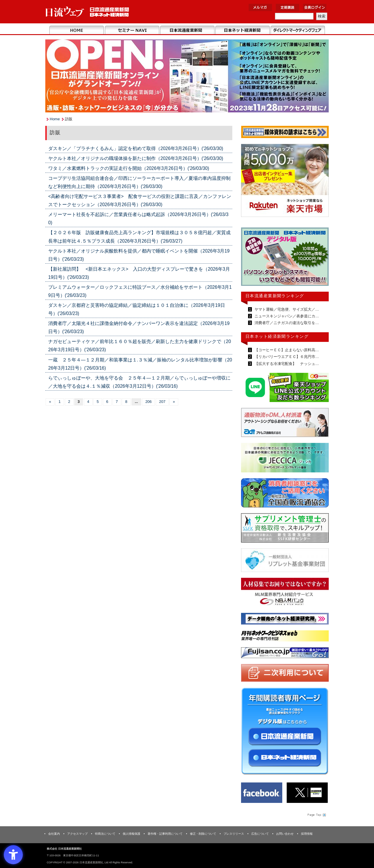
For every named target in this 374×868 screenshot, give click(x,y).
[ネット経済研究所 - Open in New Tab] (285, 620)
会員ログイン (315, 7)
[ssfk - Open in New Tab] (285, 529)
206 (148, 402)
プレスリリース (234, 834)
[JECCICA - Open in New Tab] (285, 459)
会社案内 (54, 834)
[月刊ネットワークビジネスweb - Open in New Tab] (285, 637)
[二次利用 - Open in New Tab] (285, 674)
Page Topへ (316, 815)
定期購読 (288, 7)
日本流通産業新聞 (187, 30)
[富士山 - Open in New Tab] (285, 654)
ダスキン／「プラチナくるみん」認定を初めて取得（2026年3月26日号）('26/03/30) (136, 148)
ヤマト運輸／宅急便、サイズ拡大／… (286, 309)
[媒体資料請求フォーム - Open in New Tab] (285, 133)
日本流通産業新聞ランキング (275, 296)
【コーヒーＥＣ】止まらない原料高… (286, 350)
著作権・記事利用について (165, 834)
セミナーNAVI (132, 30)
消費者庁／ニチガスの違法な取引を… (286, 323)
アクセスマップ (77, 834)
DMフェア (298, 30)
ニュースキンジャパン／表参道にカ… (286, 316)
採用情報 (307, 834)
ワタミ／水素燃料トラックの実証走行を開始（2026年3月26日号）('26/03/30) (129, 168)
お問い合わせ (285, 834)
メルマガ (260, 7)
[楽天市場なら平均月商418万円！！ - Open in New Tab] (285, 181)
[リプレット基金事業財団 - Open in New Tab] (285, 561)
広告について (260, 834)
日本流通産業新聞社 (88, 12)
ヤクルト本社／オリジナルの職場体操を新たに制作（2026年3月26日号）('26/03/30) (136, 158)
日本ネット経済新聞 (242, 30)
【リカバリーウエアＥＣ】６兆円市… (286, 357)
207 (162, 402)
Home (77, 30)
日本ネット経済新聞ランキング (277, 336)
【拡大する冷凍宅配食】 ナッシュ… (286, 364)
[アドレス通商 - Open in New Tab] (285, 423)
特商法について (105, 834)
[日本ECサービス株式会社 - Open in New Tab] (285, 388)
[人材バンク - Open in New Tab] (285, 593)
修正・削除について (203, 834)
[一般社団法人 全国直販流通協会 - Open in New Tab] (285, 494)
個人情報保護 (131, 834)
